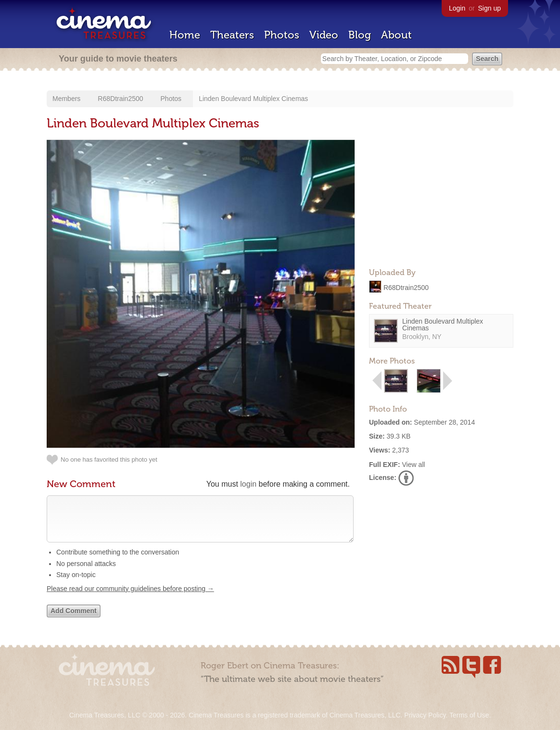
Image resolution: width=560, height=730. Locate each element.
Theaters (232, 35)
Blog (360, 35)
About (396, 35)
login (248, 484)
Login (457, 8)
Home (185, 35)
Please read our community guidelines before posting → (130, 598)
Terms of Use (469, 715)
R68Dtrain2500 (120, 99)
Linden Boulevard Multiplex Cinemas (253, 99)
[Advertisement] (441, 200)
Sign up (490, 8)
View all (413, 465)
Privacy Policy (425, 715)
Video (324, 35)
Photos (282, 35)
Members (66, 99)
